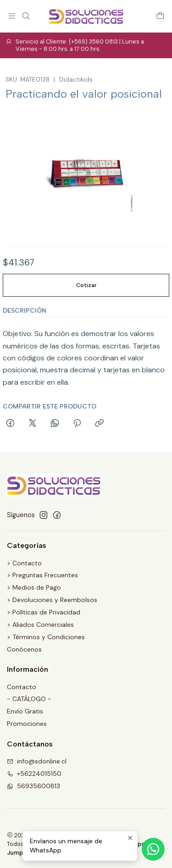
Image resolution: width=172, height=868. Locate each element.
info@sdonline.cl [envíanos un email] (37, 761)
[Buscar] (25, 16)
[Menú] (12, 16)
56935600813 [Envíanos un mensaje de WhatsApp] (33, 786)
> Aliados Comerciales (40, 625)
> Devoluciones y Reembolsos (52, 600)
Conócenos (24, 649)
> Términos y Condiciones (46, 637)
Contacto (22, 687)
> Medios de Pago (34, 587)
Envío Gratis (25, 711)
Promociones (27, 724)
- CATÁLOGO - (29, 699)
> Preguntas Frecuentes (42, 575)
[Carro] (160, 16)
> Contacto (24, 563)
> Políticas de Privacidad (44, 612)
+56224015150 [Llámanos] (34, 774)
